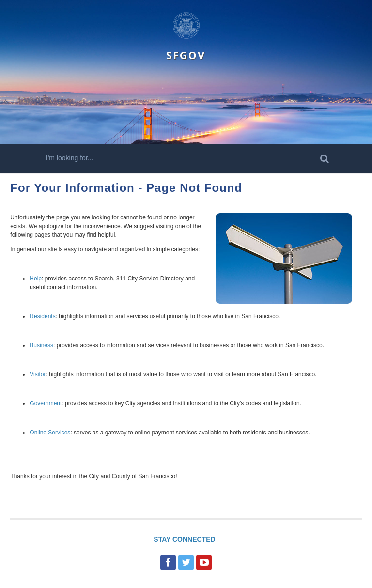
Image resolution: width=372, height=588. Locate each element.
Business (41, 345)
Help (36, 279)
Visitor (38, 374)
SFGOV (186, 55)
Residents (42, 316)
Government (46, 403)
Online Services (50, 433)
